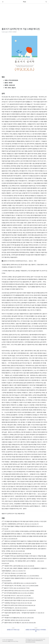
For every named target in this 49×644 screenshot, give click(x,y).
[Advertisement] (24, 14)
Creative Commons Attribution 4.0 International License (34, 641)
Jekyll (9, 641)
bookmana (11, 640)
